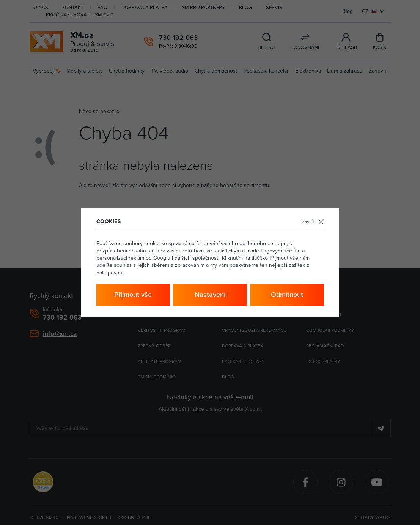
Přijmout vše (133, 294)
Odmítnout (287, 294)
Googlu (162, 258)
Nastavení (210, 294)
